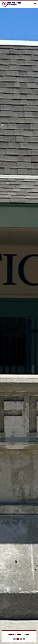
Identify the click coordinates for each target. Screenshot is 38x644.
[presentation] (14, 639)
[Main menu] (35, 4)
